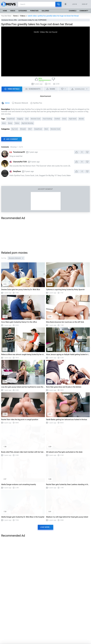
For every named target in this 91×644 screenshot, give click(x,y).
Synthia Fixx (38, 103)
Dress (64, 119)
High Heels (73, 119)
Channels (73, 11)
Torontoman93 (19, 152)
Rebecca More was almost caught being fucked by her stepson (23, 354)
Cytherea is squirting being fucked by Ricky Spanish (65, 290)
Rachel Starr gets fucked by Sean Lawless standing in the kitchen (68, 484)
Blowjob (23, 129)
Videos (13, 11)
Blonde (81, 119)
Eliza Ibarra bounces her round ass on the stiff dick (65, 322)
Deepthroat (11, 119)
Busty (10, 123)
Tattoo (17, 123)
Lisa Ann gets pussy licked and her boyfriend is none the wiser (23, 387)
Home (5, 11)
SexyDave (17, 171)
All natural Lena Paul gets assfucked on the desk (64, 452)
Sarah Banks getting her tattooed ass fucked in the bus (67, 420)
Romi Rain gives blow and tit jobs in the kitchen (64, 387)
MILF (30, 129)
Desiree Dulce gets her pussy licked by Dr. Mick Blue (21, 290)
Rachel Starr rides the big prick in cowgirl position (20, 420)
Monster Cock (36, 119)
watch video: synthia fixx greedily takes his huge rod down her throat (53, 16)
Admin (7, 103)
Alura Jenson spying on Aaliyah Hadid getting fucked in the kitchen (68, 354)
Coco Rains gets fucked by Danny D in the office (19, 322)
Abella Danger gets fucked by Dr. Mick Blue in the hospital (23, 517)
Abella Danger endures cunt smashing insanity (19, 484)
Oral (27, 119)
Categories (23, 11)
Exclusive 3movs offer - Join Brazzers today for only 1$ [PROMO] (24, 20)
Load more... (45, 527)
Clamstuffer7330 (20, 162)
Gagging (20, 119)
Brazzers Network (21, 103)
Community (84, 11)
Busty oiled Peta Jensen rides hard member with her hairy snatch (23, 452)
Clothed (57, 119)
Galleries (45, 11)
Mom (4, 123)
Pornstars (34, 11)
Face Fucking (47, 119)
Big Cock (15, 129)
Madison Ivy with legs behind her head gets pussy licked (67, 517)
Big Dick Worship (27, 123)
